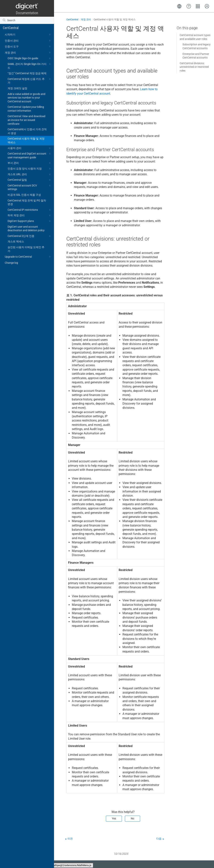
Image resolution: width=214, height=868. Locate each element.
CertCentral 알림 (29, 180)
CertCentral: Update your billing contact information (26, 109)
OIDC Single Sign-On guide (29, 58)
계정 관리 (28, 53)
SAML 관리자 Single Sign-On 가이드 (29, 66)
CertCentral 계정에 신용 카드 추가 (29, 81)
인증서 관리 (28, 41)
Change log (11, 263)
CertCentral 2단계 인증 (29, 236)
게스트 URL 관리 (29, 174)
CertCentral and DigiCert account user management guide (29, 155)
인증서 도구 (28, 47)
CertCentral (11, 28)
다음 (159, 839)
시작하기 (28, 35)
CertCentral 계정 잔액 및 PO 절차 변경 (27, 202)
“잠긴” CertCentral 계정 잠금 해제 (27, 73)
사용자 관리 (29, 148)
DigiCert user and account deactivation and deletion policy (26, 229)
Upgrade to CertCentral (28, 257)
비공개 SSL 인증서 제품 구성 (24, 195)
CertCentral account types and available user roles (195, 37)
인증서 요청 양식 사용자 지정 (29, 169)
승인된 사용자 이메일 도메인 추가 (26, 249)
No (132, 818)
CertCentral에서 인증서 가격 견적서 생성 (27, 131)
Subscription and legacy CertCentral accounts (197, 46)
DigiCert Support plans (29, 221)
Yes (114, 818)
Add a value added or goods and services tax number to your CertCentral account (26, 98)
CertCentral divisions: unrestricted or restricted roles (194, 67)
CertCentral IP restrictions (29, 210)
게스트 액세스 (16, 241)
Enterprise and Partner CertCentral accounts (196, 56)
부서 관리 (29, 163)
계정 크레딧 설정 (17, 88)
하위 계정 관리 (29, 215)
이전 (70, 839)
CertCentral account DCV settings (29, 187)
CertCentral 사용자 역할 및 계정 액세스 (26, 140)
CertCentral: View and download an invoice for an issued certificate (26, 120)
